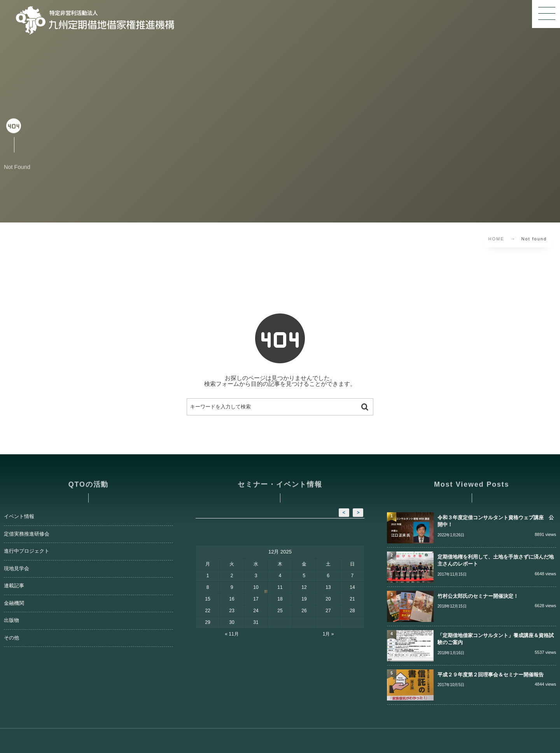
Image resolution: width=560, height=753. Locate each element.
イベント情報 (19, 517)
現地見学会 (17, 569)
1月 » (328, 634)
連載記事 (14, 586)
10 (256, 587)
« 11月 (232, 634)
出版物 (11, 620)
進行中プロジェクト (27, 551)
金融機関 (14, 603)
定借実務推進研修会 (27, 534)
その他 (11, 638)
